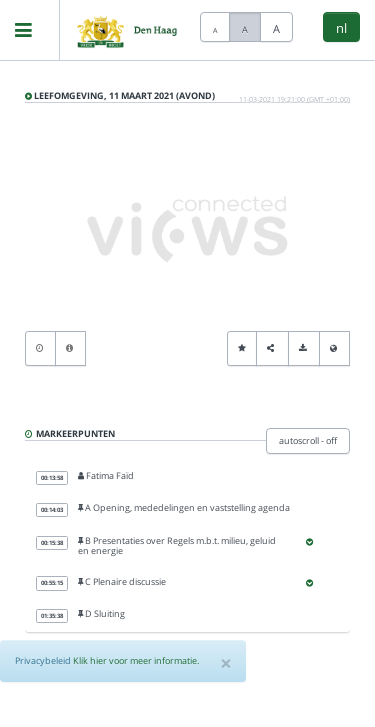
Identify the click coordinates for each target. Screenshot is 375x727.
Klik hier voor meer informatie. (136, 660)
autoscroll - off (308, 440)
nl (341, 28)
